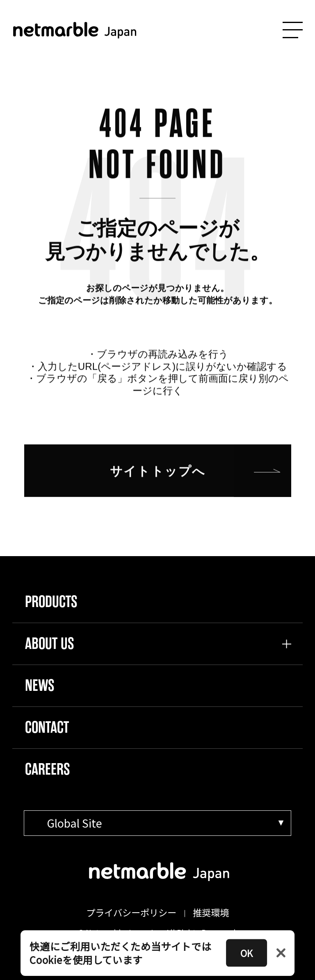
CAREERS (47, 769)
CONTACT (47, 727)
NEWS (40, 686)
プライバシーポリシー (131, 912)
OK (247, 953)
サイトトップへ (158, 480)
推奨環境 (211, 912)
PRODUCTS (51, 602)
